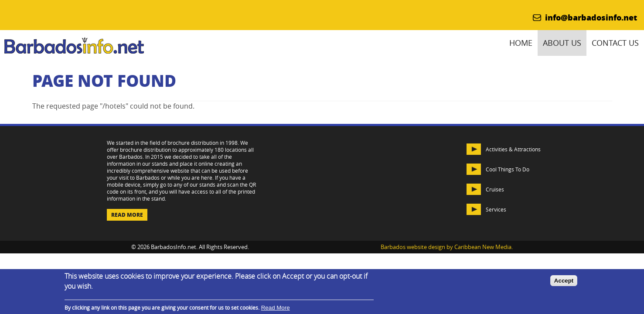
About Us (562, 43)
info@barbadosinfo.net (591, 17)
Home (521, 43)
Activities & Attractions (513, 149)
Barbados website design (413, 247)
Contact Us (615, 43)
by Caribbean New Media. (480, 247)
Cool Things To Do (508, 169)
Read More (127, 215)
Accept (564, 281)
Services (496, 209)
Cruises (495, 189)
